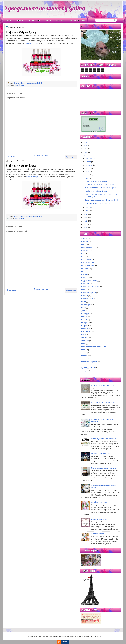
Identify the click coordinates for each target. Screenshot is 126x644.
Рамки (84, 290)
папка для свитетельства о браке (94, 347)
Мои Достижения (35, 20)
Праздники (85, 284)
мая (87, 178)
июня (87, 175)
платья (84, 350)
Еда (83, 253)
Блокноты (85, 241)
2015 (85, 155)
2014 (85, 214)
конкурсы (85, 323)
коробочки (85, 329)
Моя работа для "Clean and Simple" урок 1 (101, 188)
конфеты (85, 326)
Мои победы (60, 20)
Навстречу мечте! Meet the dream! (104, 439)
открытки (85, 338)
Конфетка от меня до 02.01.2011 (103, 385)
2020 (85, 142)
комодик (84, 320)
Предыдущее (71, 157)
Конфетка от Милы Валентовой (97, 181)
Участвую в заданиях (77, 20)
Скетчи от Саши (87, 299)
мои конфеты (86, 332)
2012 (85, 221)
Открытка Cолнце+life (99, 519)
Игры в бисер (86, 260)
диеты (84, 311)
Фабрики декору (32, 43)
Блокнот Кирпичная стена (101, 453)
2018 (85, 146)
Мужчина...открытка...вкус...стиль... (104, 468)
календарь (85, 314)
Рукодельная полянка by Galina (45, 8)
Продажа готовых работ (90, 287)
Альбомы (85, 239)
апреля (88, 207)
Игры (17, 85)
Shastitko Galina (19, 83)
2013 (85, 218)
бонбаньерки (86, 305)
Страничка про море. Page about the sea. (100, 184)
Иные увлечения (87, 263)
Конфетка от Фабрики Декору (96, 191)
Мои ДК (48, 20)
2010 (85, 228)
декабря (89, 158)
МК (82, 272)
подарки (84, 356)
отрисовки (85, 341)
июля (87, 172)
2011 (85, 224)
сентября (89, 165)
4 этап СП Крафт (97, 534)
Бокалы (84, 245)
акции (83, 302)
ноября (88, 162)
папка (83, 344)
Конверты (85, 269)
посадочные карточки (89, 362)
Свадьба (85, 296)
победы (84, 353)
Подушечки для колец (89, 281)
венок (83, 308)
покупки (84, 359)
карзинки (85, 317)
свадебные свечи (88, 365)
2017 (85, 149)
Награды (85, 275)
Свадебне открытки (89, 293)
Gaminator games (95, 637)
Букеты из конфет (88, 247)
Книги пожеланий (88, 266)
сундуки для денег (88, 368)
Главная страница (41, 156)
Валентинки (86, 251)
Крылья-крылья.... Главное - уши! (97, 203)
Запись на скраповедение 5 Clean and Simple (102, 200)
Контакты (20, 20)
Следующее (12, 156)
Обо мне (9, 20)
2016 (85, 152)
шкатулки (85, 371)
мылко (84, 335)
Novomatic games (73, 637)
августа (88, 168)
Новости (21, 85)
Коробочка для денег (99, 502)
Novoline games (84, 637)
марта (88, 211)
